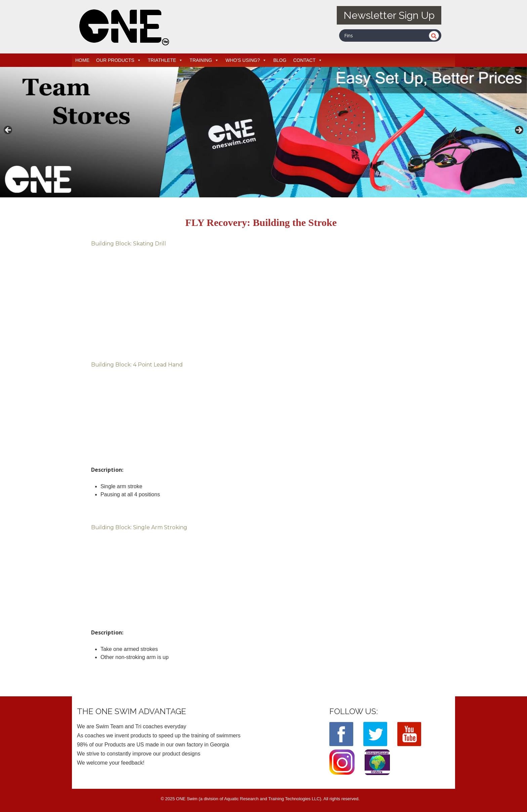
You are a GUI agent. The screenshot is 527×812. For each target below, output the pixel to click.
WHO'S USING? (246, 60)
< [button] (8, 130)
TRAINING (204, 60)
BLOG (280, 60)
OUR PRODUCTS (119, 60)
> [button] (519, 130)
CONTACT (308, 60)
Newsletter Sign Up (389, 15)
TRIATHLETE (166, 60)
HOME (82, 60)
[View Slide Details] (263, 132)
